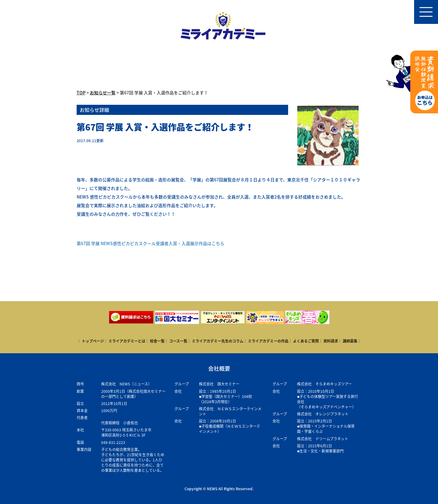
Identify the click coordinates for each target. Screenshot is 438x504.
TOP (81, 93)
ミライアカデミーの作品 (268, 341)
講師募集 (350, 341)
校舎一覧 (157, 341)
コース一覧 (178, 341)
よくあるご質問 (306, 341)
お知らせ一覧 (103, 93)
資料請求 (331, 341)
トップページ (93, 341)
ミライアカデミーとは (127, 341)
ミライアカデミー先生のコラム (218, 341)
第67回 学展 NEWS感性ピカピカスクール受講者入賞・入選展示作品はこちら (150, 243)
